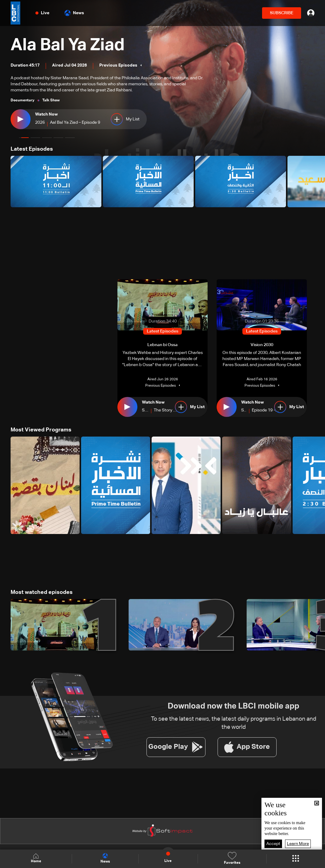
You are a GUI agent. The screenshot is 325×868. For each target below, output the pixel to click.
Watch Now (46, 114)
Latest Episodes (32, 149)
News (74, 13)
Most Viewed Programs (41, 430)
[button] (24, 138)
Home (36, 858)
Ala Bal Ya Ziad (68, 45)
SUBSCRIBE (282, 13)
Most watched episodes (42, 592)
